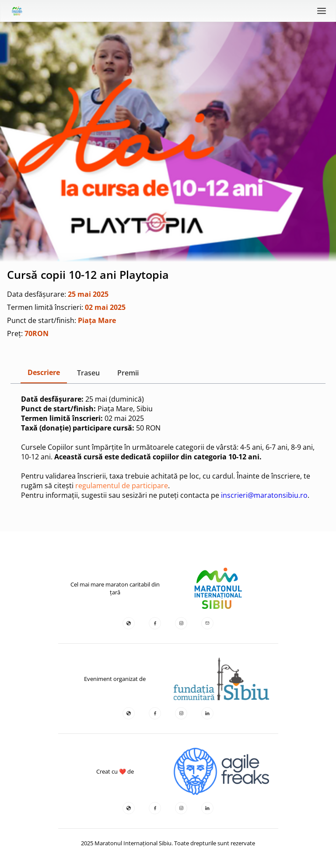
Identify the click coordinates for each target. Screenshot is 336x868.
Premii (128, 373)
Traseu (88, 373)
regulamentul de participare (122, 486)
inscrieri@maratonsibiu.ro (264, 495)
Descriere (44, 372)
